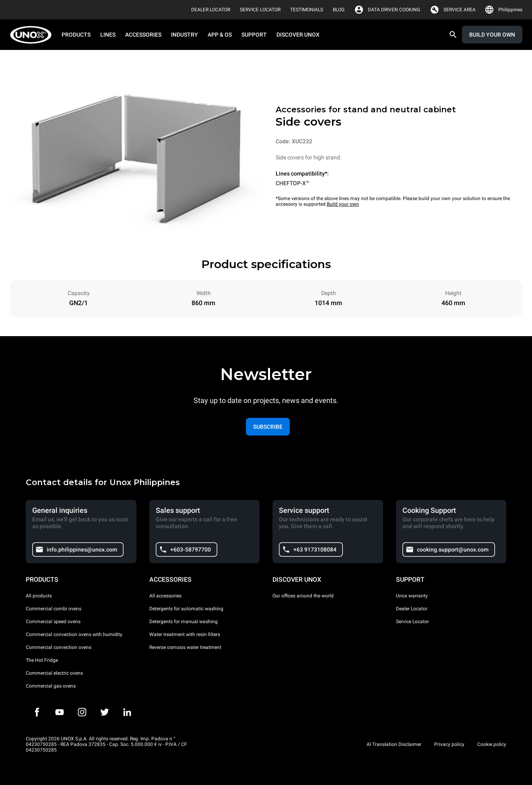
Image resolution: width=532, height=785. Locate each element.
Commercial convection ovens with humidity (74, 634)
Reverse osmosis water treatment (185, 647)
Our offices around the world (303, 596)
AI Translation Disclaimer (394, 744)
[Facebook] (37, 712)
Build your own (343, 204)
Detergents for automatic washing (186, 609)
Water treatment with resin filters (185, 634)
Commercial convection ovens (59, 647)
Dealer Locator (412, 609)
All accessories (165, 596)
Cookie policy (492, 744)
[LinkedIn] (127, 712)
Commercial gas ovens (51, 686)
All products (39, 596)
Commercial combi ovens (54, 609)
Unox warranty (412, 596)
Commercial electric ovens (54, 673)
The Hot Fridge (42, 660)
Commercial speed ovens (53, 622)
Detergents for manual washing (184, 622)
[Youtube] (60, 712)
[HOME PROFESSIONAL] (33, 35)
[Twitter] (105, 712)
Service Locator (412, 622)
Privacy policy (449, 744)
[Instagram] (82, 712)
